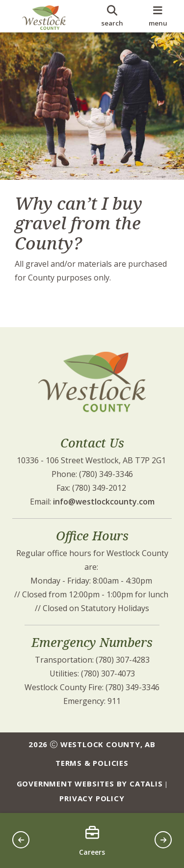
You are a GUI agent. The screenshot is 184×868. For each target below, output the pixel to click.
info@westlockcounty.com (104, 502)
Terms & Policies (92, 763)
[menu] (158, 16)
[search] (112, 16)
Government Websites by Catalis (90, 784)
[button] (21, 840)
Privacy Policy (92, 798)
